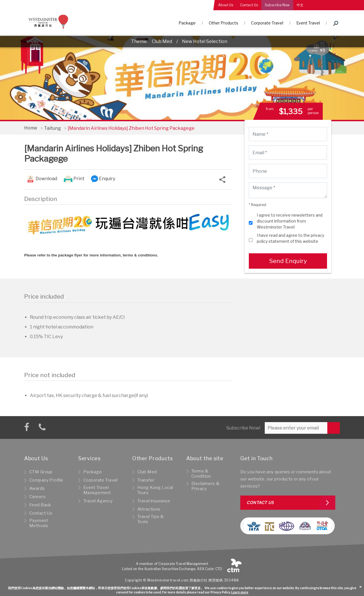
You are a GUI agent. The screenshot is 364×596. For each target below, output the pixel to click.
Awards (37, 488)
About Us (226, 5)
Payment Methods (39, 523)
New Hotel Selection (205, 41)
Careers (37, 497)
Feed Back (40, 505)
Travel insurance (154, 501)
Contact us (260, 503)
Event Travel (308, 23)
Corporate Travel (267, 23)
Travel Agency (98, 501)
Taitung (52, 128)
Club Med (162, 41)
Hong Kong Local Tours (155, 490)
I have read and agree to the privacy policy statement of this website (290, 238)
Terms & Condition (201, 474)
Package (187, 23)
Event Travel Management (97, 490)
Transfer (146, 480)
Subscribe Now (277, 5)
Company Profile (46, 480)
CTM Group (41, 472)
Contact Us (249, 5)
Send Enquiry (288, 261)
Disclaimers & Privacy (206, 486)
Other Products (224, 23)
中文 (300, 5)
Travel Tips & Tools (151, 519)
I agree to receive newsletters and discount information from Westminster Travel (290, 221)
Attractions (149, 509)
